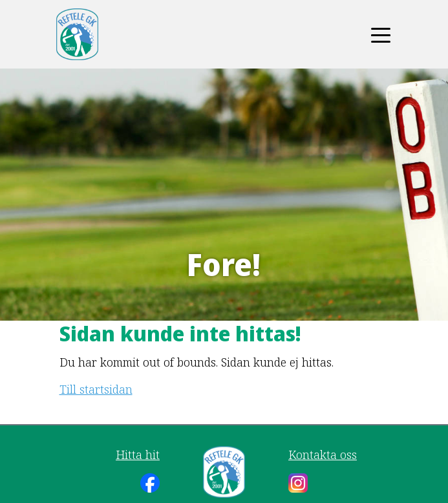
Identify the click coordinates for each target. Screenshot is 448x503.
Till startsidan (96, 389)
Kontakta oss (323, 455)
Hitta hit (138, 455)
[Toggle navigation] (381, 34)
